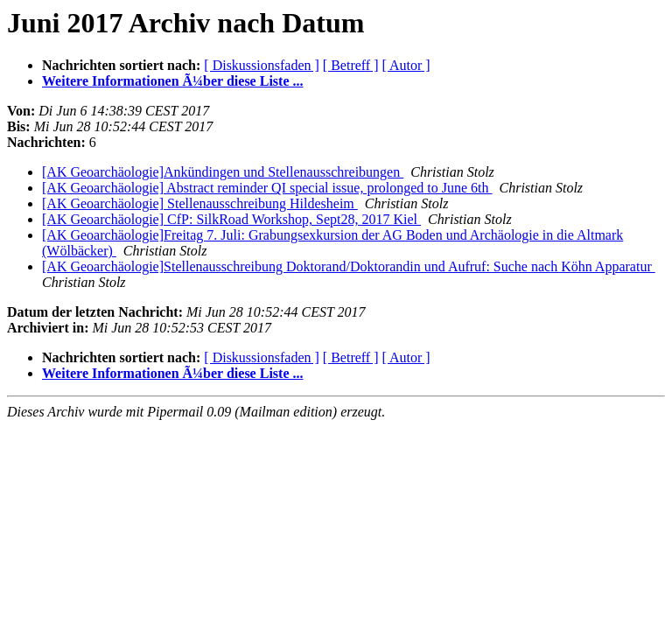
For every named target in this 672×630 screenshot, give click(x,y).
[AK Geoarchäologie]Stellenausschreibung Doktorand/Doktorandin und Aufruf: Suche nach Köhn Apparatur (349, 266)
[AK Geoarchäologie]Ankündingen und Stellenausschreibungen (223, 172)
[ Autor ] (406, 65)
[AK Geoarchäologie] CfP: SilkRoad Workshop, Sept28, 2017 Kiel (231, 219)
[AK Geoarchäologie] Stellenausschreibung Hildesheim (200, 203)
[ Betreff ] (351, 65)
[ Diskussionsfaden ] (262, 65)
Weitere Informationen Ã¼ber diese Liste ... (172, 81)
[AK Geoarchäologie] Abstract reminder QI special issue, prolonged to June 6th (267, 188)
